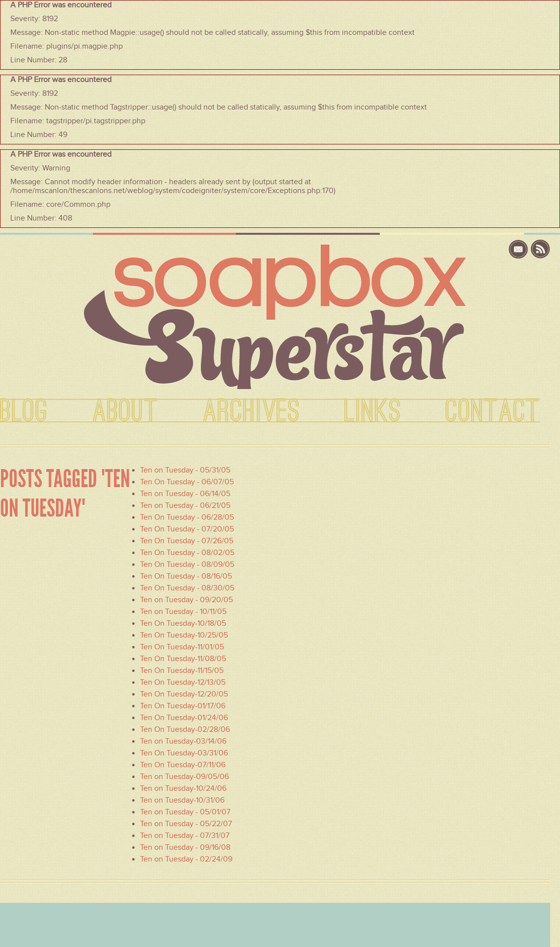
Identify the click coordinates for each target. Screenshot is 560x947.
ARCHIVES (252, 412)
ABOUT (126, 412)
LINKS (373, 412)
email (519, 249)
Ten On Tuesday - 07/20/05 (187, 529)
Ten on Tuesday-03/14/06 (183, 741)
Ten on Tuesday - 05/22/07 (186, 824)
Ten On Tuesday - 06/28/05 (187, 517)
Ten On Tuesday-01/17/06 (183, 706)
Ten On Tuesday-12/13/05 (183, 682)
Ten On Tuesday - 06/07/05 (187, 482)
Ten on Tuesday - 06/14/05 (185, 494)
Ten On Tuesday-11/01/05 (182, 647)
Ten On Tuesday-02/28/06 (185, 729)
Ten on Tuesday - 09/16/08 (185, 847)
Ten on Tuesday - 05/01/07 (185, 812)
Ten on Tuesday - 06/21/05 (185, 505)
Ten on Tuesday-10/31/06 (182, 800)
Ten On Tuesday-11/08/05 (183, 659)
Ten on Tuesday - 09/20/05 (186, 600)
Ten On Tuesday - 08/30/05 (187, 588)
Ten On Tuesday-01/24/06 (184, 718)
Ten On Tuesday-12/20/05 (184, 694)
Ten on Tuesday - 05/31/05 (185, 470)
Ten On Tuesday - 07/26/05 (187, 541)
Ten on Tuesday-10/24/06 (183, 788)
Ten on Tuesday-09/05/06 (184, 777)
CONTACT (493, 412)
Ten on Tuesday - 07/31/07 (185, 836)
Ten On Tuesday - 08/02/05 (187, 553)
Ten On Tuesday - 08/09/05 (187, 564)
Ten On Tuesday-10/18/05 (183, 623)
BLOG (24, 412)
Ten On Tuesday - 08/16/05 (186, 576)
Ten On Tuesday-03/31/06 (184, 753)
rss (540, 249)
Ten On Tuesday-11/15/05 (182, 670)
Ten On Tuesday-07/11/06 (183, 765)
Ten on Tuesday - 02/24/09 (186, 859)
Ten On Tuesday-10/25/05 (184, 635)
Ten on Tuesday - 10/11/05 (183, 612)
